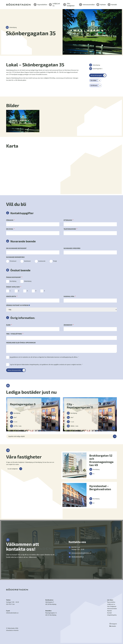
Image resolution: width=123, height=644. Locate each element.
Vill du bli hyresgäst (96, 75)
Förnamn (10, 220)
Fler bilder (94, 80)
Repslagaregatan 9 (23, 404)
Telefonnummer (70, 229)
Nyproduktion (49, 4)
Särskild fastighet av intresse (17, 305)
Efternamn (68, 220)
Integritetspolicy (112, 615)
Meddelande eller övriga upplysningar (21, 343)
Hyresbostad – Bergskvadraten (100, 488)
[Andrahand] (22, 261)
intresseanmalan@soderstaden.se (81, 553)
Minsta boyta (11, 296)
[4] (33, 291)
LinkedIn (113, 626)
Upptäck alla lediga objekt (17, 436)
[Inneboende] (36, 261)
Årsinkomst (68, 325)
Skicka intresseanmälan (14, 370)
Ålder (8, 325)
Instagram (113, 624)
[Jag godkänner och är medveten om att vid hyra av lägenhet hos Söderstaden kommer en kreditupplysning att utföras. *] (8, 357)
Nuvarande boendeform (15, 257)
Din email (10, 229)
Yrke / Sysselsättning (14, 334)
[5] (42, 291)
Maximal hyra (69, 296)
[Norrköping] (8, 281)
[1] (8, 291)
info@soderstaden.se (78, 557)
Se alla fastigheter (13, 469)
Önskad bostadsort (14, 277)
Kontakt (113, 4)
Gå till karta (94, 85)
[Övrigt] (51, 261)
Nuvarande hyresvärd (72, 248)
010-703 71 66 (10, 604)
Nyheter (103, 4)
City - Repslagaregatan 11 (80, 406)
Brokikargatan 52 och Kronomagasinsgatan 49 (101, 460)
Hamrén (16, 630)
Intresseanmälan (91, 4)
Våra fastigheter (76, 4)
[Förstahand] (8, 261)
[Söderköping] (22, 281)
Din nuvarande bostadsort (16, 248)
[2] (16, 291)
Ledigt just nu (62, 4)
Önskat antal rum (13, 287)
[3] (25, 291)
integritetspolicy (34, 365)
